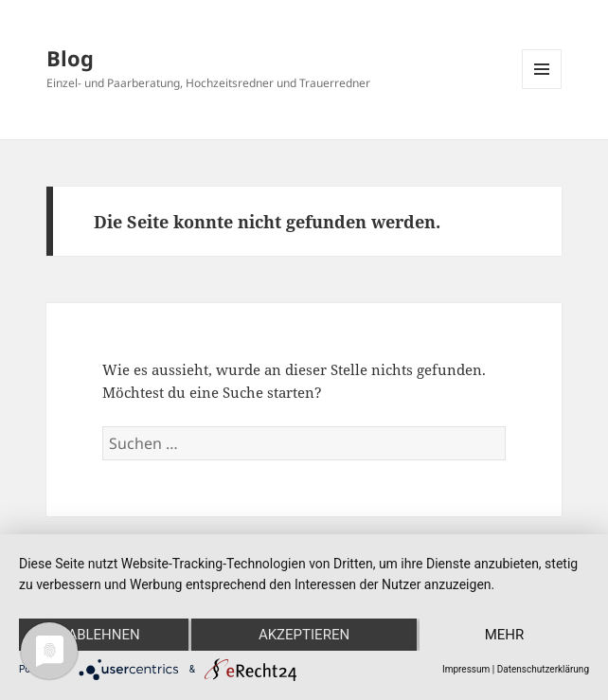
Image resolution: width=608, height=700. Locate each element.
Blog (70, 58)
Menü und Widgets (542, 89)
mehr (505, 635)
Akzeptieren (304, 635)
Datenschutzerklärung (543, 669)
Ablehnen (103, 635)
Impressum (466, 669)
